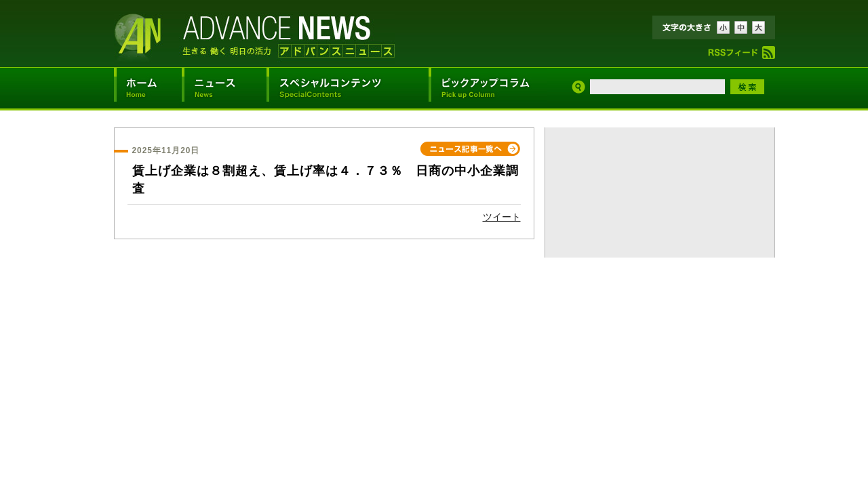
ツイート (502, 217)
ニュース (224, 88)
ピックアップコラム (488, 88)
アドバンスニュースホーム (148, 88)
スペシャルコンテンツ (348, 88)
